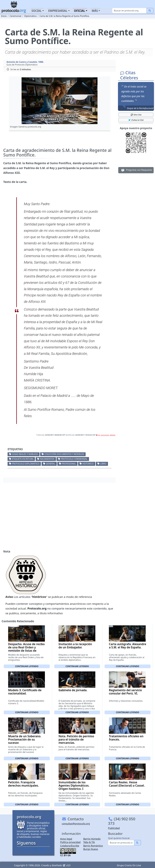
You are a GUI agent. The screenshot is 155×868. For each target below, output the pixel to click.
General (50, 464)
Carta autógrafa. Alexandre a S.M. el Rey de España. (128, 646)
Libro (103, 464)
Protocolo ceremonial (74, 459)
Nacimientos (47, 459)
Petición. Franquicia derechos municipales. (23, 784)
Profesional (69, 464)
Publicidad (114, 828)
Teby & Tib (89, 842)
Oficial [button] (80, 11)
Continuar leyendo (27, 666)
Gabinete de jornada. (73, 690)
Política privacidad (70, 842)
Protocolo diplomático (26, 464)
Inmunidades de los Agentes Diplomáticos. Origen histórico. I (74, 785)
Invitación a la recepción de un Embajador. (75, 646)
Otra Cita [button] (136, 115)
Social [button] (36, 11)
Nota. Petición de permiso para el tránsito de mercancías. (76, 739)
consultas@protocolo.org (76, 824)
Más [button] (95, 11)
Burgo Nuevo (91, 849)
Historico (88, 464)
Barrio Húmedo (92, 839)
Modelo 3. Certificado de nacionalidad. (25, 692)
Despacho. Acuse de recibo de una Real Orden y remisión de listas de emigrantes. (26, 649)
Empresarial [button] (58, 11)
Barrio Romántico (93, 846)
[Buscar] (129, 11)
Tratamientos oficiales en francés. (126, 738)
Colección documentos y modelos (64, 454)
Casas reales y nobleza (25, 454)
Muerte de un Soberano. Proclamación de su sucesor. (25, 739)
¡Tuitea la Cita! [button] (136, 120)
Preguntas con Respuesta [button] (136, 170)
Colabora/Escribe (70, 846)
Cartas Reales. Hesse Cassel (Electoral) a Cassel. (127, 784)
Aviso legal (66, 839)
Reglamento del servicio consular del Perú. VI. (125, 692)
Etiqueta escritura (23, 459)
